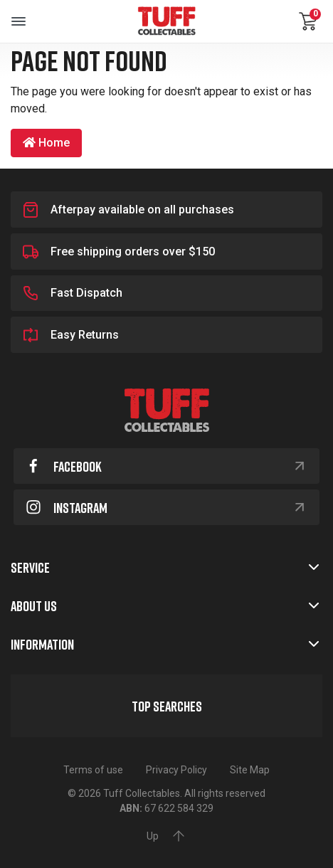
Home (46, 143)
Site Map (250, 770)
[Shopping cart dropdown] (308, 21)
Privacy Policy (176, 770)
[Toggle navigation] (18, 21)
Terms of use (93, 770)
